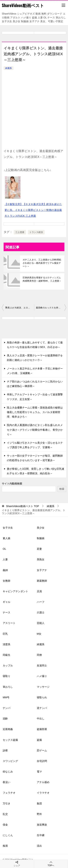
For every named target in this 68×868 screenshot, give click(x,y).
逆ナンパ (42, 708)
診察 (5, 750)
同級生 (7, 655)
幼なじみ (8, 772)
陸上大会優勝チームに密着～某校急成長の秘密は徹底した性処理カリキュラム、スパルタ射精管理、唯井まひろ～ (35, 412)
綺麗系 (9, 68)
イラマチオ (43, 793)
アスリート (9, 623)
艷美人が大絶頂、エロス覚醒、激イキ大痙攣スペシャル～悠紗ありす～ (20, 308)
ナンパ (7, 708)
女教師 (7, 581)
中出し (41, 719)
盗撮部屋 (42, 729)
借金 (5, 825)
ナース (7, 612)
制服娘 (41, 538)
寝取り (7, 676)
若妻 (39, 549)
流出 (39, 846)
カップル (8, 665)
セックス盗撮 (10, 740)
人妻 (5, 559)
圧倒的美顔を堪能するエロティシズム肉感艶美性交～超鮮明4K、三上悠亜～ (42, 279)
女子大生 (8, 528)
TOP (22, 506)
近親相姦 (8, 729)
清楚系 (7, 644)
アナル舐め (43, 782)
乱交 (5, 814)
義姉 (5, 570)
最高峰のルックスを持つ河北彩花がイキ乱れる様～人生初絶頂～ (51, 308)
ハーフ (41, 602)
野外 (39, 814)
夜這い (7, 782)
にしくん (8, 835)
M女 (39, 634)
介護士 (41, 612)
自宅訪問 (42, 761)
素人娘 (7, 538)
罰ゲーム (42, 750)
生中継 (41, 835)
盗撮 (39, 740)
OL (4, 549)
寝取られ (42, 697)
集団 (39, 803)
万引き (7, 803)
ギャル (7, 602)
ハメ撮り (42, 676)
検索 (62, 489)
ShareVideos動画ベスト (23, 5)
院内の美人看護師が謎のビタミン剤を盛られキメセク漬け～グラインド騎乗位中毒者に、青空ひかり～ (35, 430)
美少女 (41, 528)
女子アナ (42, 570)
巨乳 (5, 634)
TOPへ (51, 864)
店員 (39, 591)
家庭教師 (42, 581)
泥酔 (5, 719)
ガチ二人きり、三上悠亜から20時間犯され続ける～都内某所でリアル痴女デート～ (42, 263)
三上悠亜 (20, 232)
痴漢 (5, 846)
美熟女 (41, 559)
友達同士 (42, 665)
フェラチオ (9, 793)
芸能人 (41, 623)
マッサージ (43, 687)
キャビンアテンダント (15, 591)
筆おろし (8, 687)
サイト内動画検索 (12, 484)
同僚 (39, 655)
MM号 (6, 697)
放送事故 (42, 825)
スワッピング (10, 761)
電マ (39, 772)
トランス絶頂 (36, 232)
